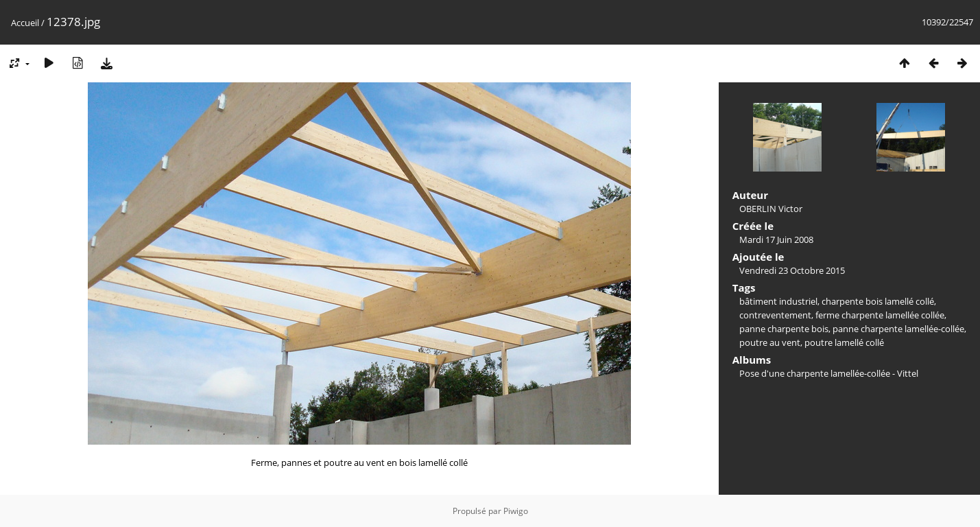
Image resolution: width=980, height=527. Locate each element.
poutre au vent (770, 342)
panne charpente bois (784, 329)
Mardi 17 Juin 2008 (776, 239)
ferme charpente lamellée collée (880, 315)
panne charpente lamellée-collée (898, 329)
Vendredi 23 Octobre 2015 (792, 270)
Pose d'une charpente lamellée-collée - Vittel (829, 373)
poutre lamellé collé (844, 342)
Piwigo (516, 511)
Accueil (25, 23)
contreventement (775, 315)
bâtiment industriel (778, 301)
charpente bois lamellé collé (878, 301)
